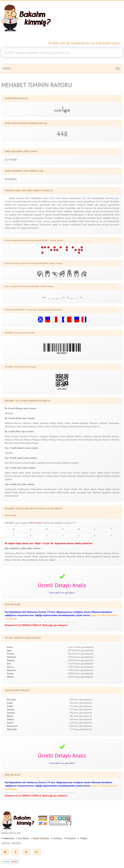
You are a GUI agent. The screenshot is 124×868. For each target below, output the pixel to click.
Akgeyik (115, 557)
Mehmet (104, 423)
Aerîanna (9, 557)
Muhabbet (71, 476)
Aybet (28, 473)
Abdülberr (41, 553)
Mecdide (89, 440)
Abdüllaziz (52, 553)
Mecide (35, 443)
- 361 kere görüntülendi (80, 703)
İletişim (83, 838)
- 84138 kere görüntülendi (80, 660)
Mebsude (19, 440)
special (14, 862)
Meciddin (26, 443)
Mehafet (9, 413)
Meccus (62, 440)
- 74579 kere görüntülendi (80, 667)
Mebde (70, 436)
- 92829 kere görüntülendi (80, 657)
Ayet (89, 492)
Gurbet (76, 473)
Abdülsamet (24, 489)
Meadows (34, 436)
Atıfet (53, 492)
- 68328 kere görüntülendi (80, 673)
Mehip (60, 423)
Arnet (39, 492)
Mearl (62, 436)
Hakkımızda (8, 838)
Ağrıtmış (53, 557)
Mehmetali (114, 423)
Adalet (67, 489)
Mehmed (94, 423)
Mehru (48, 426)
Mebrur (116, 436)
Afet (80, 489)
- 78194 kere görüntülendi (80, 664)
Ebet (70, 473)
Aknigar (8, 560)
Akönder (17, 560)
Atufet (66, 492)
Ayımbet (36, 473)
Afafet (74, 489)
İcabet (18, 463)
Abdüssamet (37, 489)
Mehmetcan (10, 426)
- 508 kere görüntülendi (80, 726)
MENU (7, 68)
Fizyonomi (70, 838)
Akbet (15, 473)
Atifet (59, 492)
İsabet (25, 463)
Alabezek (43, 560)
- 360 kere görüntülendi (80, 713)
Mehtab (56, 426)
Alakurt (52, 560)
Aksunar (25, 560)
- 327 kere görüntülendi (80, 729)
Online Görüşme (40, 838)
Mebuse (53, 440)
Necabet (57, 463)
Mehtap (73, 426)
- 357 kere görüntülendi (80, 709)
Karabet (32, 463)
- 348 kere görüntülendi (80, 719)
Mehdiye (44, 423)
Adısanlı (107, 553)
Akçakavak (97, 557)
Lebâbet (26, 476)
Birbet (55, 473)
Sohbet (8, 479)
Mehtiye (88, 426)
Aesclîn (27, 557)
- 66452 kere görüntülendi (80, 677)
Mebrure (9, 440)
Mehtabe (64, 426)
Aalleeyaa (10, 553)
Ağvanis (62, 557)
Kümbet (9, 476)
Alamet (116, 489)
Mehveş (96, 426)
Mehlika (75, 423)
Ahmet (101, 489)
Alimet (22, 492)
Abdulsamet (11, 489)
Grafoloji (56, 838)
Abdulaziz (20, 553)
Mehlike (84, 423)
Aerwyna (19, 557)
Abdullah (31, 553)
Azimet (8, 496)
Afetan (35, 557)
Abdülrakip (63, 553)
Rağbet (99, 476)
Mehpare (33, 426)
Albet (21, 473)
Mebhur (78, 436)
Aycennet (81, 492)
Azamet (115, 492)
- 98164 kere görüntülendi (80, 654)
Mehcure (27, 423)
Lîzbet (63, 476)
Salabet (75, 463)
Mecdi (81, 440)
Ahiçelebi (71, 557)
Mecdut (98, 440)
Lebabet (41, 463)
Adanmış (99, 553)
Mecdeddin (72, 440)
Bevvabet (9, 463)
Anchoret (31, 492)
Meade (15, 436)
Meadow (24, 436)
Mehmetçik (22, 426)
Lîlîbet (34, 476)
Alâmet (8, 492)
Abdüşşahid (88, 553)
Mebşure (37, 440)
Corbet (63, 473)
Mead (8, 436)
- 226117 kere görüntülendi (80, 647)
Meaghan (54, 436)
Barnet (15, 496)
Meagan (44, 436)
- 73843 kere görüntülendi (80, 670)
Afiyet (87, 489)
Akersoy (107, 557)
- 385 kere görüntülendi (80, 716)
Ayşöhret (106, 492)
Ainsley (81, 557)
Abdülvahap (76, 553)
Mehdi (36, 423)
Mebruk (97, 436)
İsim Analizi (23, 838)
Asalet (46, 492)
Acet (60, 489)
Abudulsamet (50, 489)
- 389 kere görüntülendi (80, 700)
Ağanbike (44, 557)
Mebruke (106, 436)
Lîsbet (56, 476)
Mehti (80, 426)
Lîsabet (49, 463)
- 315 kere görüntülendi (80, 723)
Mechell (115, 440)
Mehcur (18, 423)
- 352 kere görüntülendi (80, 706)
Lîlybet (41, 476)
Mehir (68, 423)
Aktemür (34, 560)
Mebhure (88, 436)
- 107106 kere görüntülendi (80, 650)
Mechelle (9, 443)
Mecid (18, 443)
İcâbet (100, 473)
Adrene (116, 553)
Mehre (41, 426)
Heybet (85, 473)
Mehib (53, 423)
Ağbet (8, 473)
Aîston (88, 557)
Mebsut (28, 440)
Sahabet (9, 453)
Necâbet (90, 476)
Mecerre (106, 440)
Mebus (45, 440)
